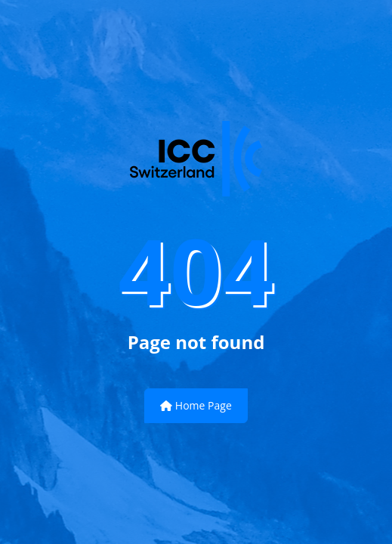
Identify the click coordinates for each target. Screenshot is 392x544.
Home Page (196, 405)
